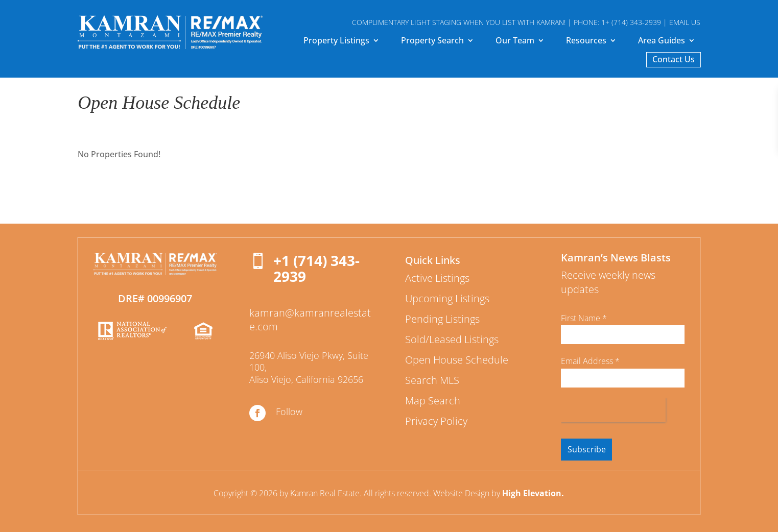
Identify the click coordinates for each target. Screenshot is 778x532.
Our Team (515, 41)
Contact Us (674, 60)
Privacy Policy (436, 421)
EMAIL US (685, 22)
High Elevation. (533, 493)
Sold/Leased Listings (452, 339)
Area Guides (662, 41)
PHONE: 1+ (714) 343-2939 (617, 22)
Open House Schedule (457, 360)
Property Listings (336, 41)
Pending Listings (442, 319)
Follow (289, 412)
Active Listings (437, 278)
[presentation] (613, 410)
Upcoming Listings (447, 298)
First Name (584, 318)
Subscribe (587, 449)
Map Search (433, 401)
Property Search (432, 41)
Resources (586, 41)
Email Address (590, 361)
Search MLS (432, 380)
